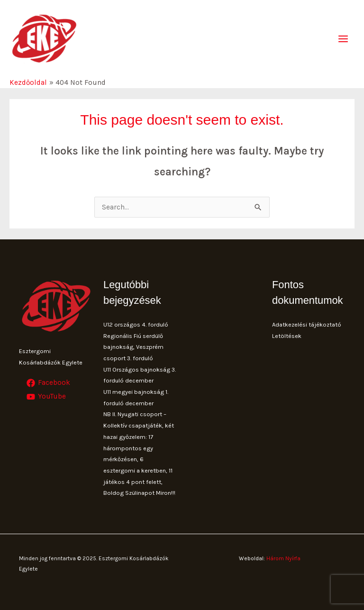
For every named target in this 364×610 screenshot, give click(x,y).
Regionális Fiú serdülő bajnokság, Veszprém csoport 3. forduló (133, 347)
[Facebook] (48, 383)
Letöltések (287, 336)
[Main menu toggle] (343, 39)
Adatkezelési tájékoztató (307, 324)
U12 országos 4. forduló (136, 324)
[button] (344, 13)
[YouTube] (46, 397)
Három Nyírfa (283, 558)
